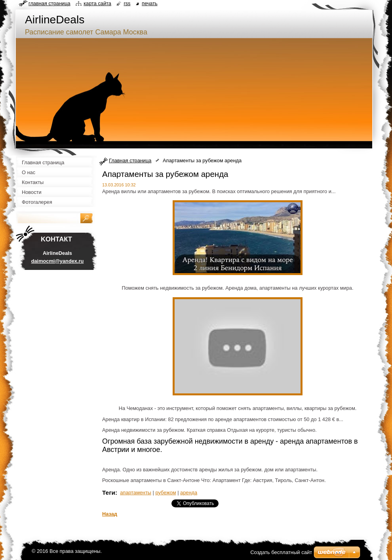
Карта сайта (97, 3)
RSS (127, 3)
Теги (109, 493)
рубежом (166, 493)
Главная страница (130, 160)
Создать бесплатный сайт (281, 552)
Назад (110, 514)
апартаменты (136, 493)
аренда (189, 493)
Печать (150, 3)
